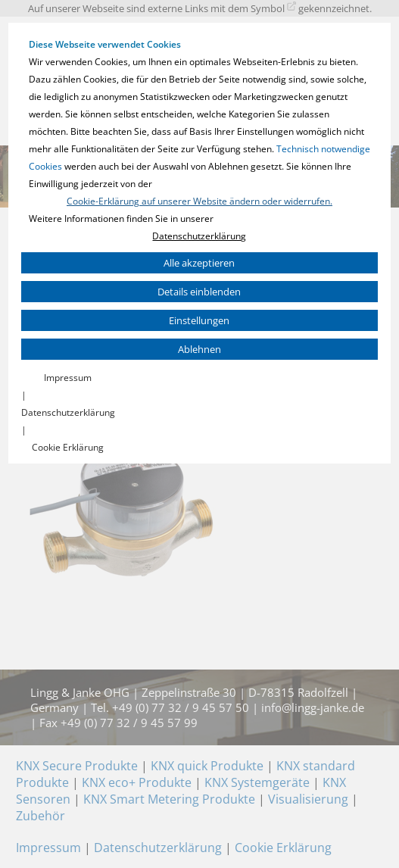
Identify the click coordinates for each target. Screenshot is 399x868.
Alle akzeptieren (199, 263)
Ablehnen (199, 349)
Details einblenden (199, 292)
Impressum (68, 378)
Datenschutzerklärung (199, 236)
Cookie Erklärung (68, 447)
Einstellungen (199, 320)
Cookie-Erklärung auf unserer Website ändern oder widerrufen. (199, 201)
